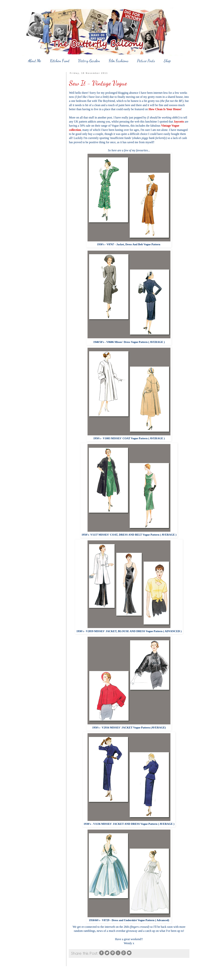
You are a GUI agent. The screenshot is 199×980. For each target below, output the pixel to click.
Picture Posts (146, 61)
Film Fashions (119, 61)
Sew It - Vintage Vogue (98, 83)
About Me (35, 61)
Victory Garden (89, 61)
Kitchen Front (60, 61)
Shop (167, 61)
